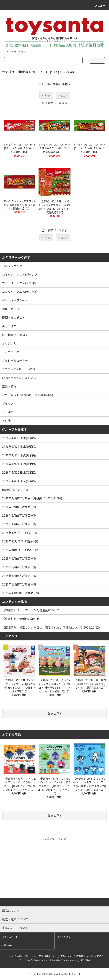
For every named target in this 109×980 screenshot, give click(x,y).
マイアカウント (10, 937)
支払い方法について (26, 956)
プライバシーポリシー (28, 960)
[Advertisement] (54, 870)
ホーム (11, 956)
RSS (83, 960)
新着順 (66, 84)
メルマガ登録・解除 (50, 960)
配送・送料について (48, 956)
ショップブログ (70, 960)
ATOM (89, 960)
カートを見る (63, 937)
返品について (67, 956)
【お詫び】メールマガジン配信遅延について (31, 610)
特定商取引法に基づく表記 (88, 956)
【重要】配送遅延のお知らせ (21, 619)
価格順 (56, 84)
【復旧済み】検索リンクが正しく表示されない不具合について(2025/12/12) (51, 627)
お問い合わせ (9, 945)
